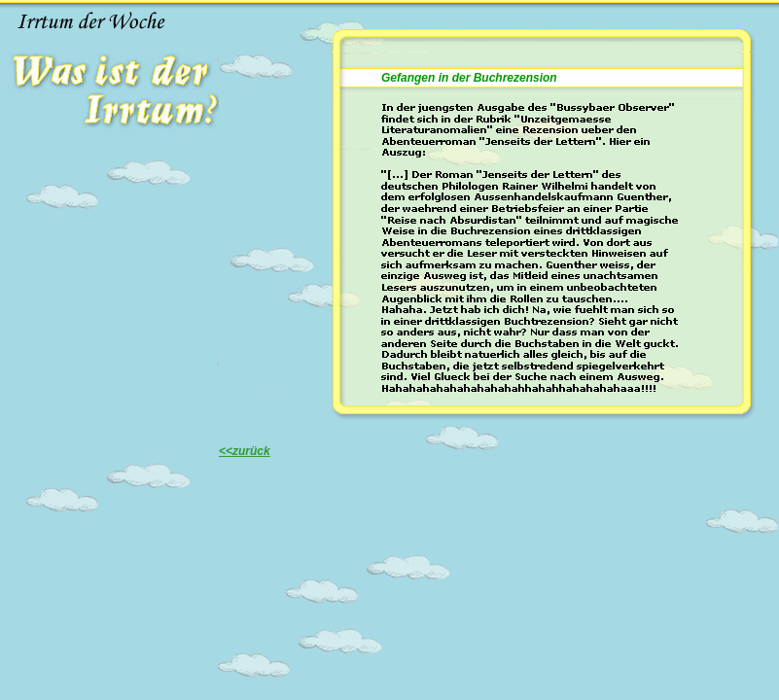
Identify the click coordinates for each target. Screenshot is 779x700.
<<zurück (245, 451)
